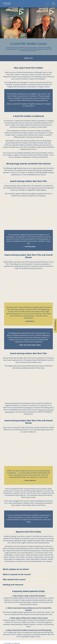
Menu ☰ (29, 58)
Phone (47, 4)
